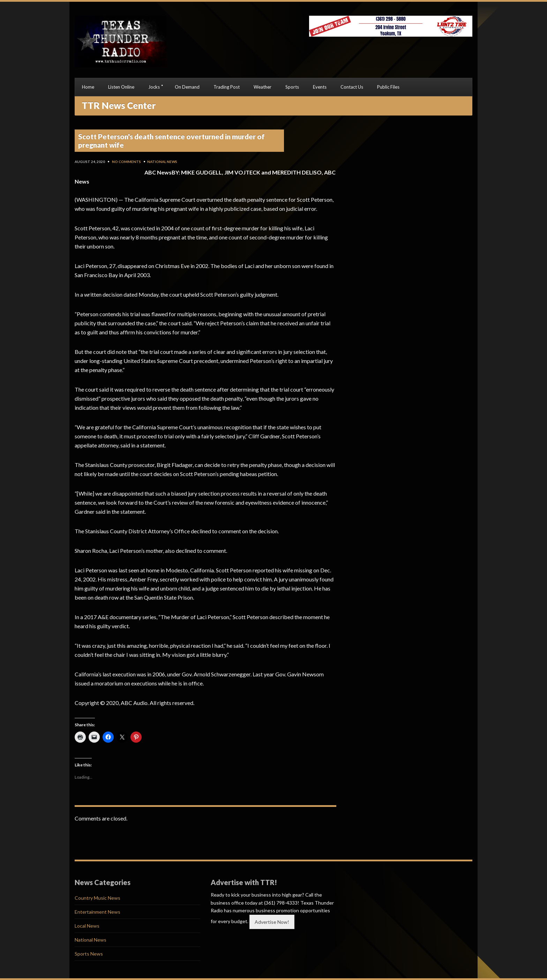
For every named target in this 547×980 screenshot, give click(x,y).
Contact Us (352, 87)
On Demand (187, 87)
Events (320, 87)
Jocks (154, 87)
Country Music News (98, 898)
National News (162, 162)
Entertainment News (98, 912)
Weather (263, 87)
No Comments (126, 162)
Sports (292, 87)
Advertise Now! (272, 922)
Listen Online (121, 87)
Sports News (89, 954)
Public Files (388, 87)
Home (88, 87)
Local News (87, 926)
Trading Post (227, 87)
